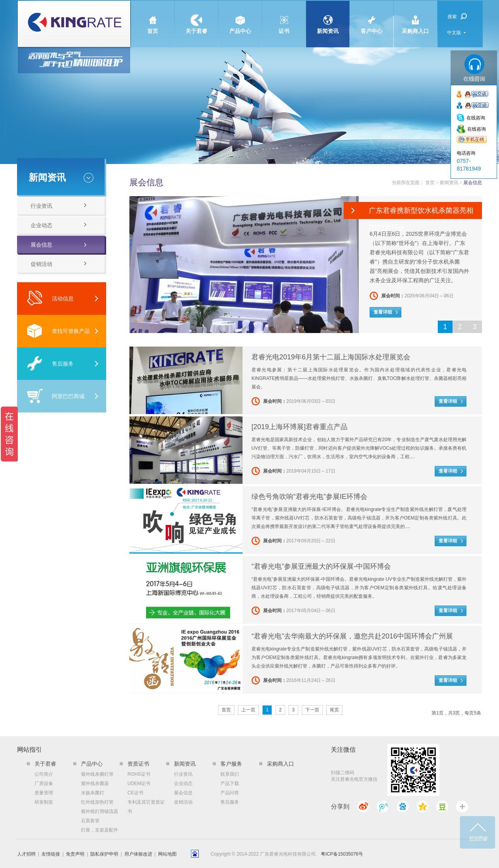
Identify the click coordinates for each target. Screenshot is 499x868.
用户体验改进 (138, 854)
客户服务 (231, 764)
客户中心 (372, 17)
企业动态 (41, 225)
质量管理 (44, 793)
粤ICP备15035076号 (342, 854)
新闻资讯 (328, 17)
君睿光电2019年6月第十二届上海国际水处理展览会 (331, 357)
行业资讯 (41, 206)
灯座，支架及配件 (100, 830)
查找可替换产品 (58, 331)
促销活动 (41, 264)
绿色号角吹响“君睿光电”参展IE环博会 (309, 497)
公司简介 (44, 774)
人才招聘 (26, 854)
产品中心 (240, 17)
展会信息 (41, 245)
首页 (153, 17)
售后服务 (50, 363)
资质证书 (138, 764)
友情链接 (51, 854)
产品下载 (230, 783)
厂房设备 (44, 783)
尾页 (334, 710)
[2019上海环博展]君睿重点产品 (299, 427)
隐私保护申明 (104, 854)
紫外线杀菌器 (95, 783)
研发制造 (44, 802)
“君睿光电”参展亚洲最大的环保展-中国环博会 (321, 566)
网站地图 (167, 854)
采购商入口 (415, 17)
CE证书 (135, 793)
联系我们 (230, 774)
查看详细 (383, 312)
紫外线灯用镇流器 (100, 811)
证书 (284, 17)
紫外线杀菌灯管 (97, 774)
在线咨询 (476, 118)
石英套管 (90, 821)
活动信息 (50, 298)
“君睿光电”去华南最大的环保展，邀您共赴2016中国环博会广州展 (352, 636)
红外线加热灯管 (97, 802)
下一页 (312, 710)
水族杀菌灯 (93, 793)
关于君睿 (196, 17)
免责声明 (75, 854)
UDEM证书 (139, 783)
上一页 (248, 710)
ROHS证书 (139, 774)
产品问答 (230, 793)
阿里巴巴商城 (56, 396)
